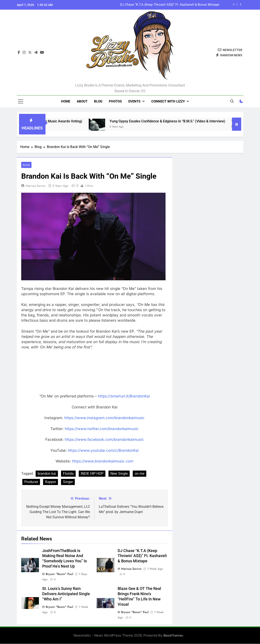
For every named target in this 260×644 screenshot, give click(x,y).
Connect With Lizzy (168, 101)
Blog (98, 101)
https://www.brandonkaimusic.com (103, 461)
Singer (68, 482)
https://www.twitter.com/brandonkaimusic (102, 429)
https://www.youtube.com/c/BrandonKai (103, 451)
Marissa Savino (36, 186)
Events (134, 101)
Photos (115, 101)
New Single (119, 474)
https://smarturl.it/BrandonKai (124, 396)
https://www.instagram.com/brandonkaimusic (104, 418)
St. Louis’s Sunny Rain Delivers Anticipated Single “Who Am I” (66, 594)
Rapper (51, 482)
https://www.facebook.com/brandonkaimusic (104, 440)
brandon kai (47, 474)
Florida (68, 474)
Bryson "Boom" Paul (59, 574)
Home (66, 101)
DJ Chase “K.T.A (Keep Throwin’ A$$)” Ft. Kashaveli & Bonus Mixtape (170, 5)
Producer (31, 482)
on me (140, 474)
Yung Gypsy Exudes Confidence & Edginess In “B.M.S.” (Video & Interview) (175, 121)
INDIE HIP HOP (92, 474)
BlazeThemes (173, 636)
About (82, 101)
